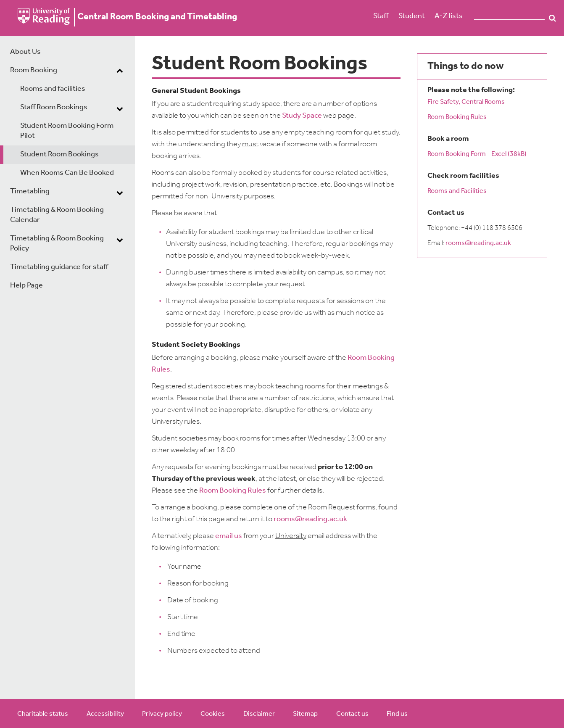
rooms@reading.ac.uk (310, 519)
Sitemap (305, 714)
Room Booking (34, 70)
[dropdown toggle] (120, 71)
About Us (25, 52)
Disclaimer (259, 714)
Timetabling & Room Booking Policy (57, 244)
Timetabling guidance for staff (59, 267)
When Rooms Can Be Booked (67, 173)
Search (552, 18)
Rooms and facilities (53, 89)
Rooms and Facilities (457, 191)
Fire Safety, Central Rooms (466, 102)
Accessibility (105, 714)
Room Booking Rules (233, 491)
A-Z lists (449, 16)
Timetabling (30, 191)
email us (229, 536)
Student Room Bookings (59, 154)
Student (412, 16)
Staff (381, 16)
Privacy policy (162, 714)
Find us (397, 714)
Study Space (302, 116)
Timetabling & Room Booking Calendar (57, 215)
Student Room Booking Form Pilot (67, 131)
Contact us (352, 714)
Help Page (26, 286)
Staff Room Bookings (54, 107)
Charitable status (43, 714)
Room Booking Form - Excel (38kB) (478, 154)
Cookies (213, 714)
